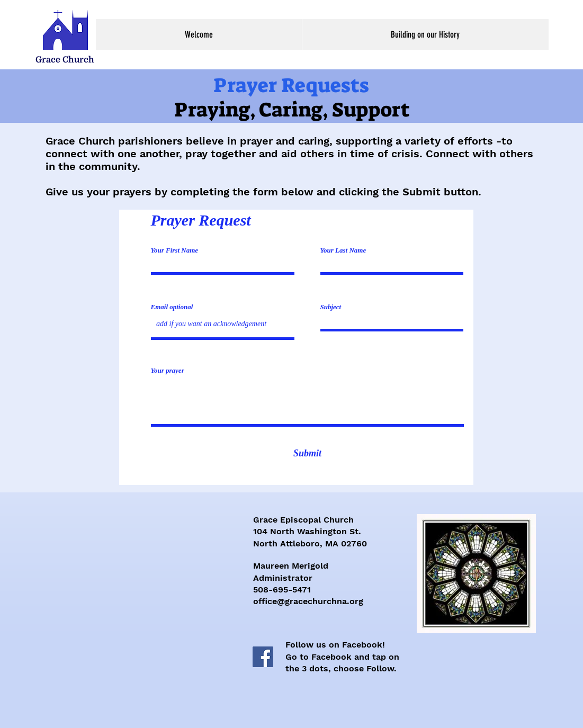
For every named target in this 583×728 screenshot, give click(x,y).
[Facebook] (263, 657)
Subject (331, 307)
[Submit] (308, 453)
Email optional (172, 307)
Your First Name (175, 250)
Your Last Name (343, 250)
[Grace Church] (65, 60)
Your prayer (168, 370)
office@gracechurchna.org (308, 601)
